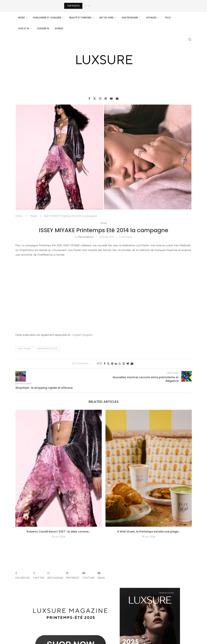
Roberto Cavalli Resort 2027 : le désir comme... (58, 532)
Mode (21, 18)
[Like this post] (101, 364)
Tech (168, 18)
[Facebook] (89, 99)
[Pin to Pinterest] (112, 364)
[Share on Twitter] (108, 364)
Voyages (151, 18)
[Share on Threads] (124, 364)
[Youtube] (111, 99)
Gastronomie (130, 18)
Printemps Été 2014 (47, 349)
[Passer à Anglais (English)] (83, 335)
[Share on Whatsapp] (120, 364)
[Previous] (85, 6)
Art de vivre (106, 18)
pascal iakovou (86, 237)
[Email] (117, 99)
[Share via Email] (132, 364)
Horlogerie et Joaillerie (47, 18)
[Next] (89, 6)
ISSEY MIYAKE (24, 349)
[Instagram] (100, 99)
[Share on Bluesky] (128, 364)
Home (19, 216)
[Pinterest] (106, 99)
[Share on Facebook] (105, 364)
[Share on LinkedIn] (116, 364)
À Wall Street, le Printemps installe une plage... (149, 532)
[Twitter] (95, 99)
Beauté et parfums (80, 18)
